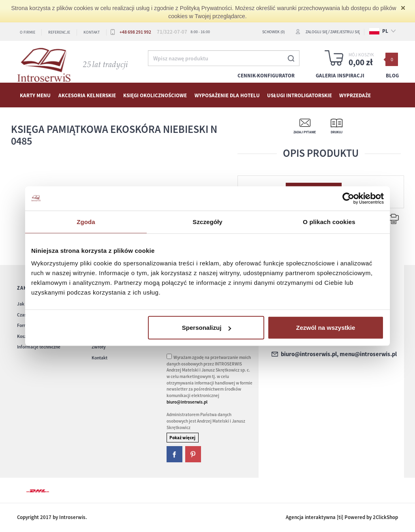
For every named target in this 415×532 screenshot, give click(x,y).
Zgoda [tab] (86, 221)
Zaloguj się (317, 32)
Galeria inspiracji (340, 76)
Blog (392, 76)
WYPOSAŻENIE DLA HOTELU (227, 95)
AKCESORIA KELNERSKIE (87, 95)
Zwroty (99, 347)
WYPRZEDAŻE (355, 95)
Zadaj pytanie (305, 132)
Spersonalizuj (207, 328)
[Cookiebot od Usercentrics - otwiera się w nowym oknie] (348, 198)
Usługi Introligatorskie (299, 95)
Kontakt (92, 32)
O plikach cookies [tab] (329, 221)
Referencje (59, 32)
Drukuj (337, 132)
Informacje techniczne (39, 347)
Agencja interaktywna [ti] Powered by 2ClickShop (342, 517)
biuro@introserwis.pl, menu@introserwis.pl (339, 354)
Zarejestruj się (345, 32)
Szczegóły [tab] (207, 221)
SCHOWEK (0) (274, 32)
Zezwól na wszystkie (326, 328)
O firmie (28, 32)
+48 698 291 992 (135, 32)
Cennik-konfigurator (266, 76)
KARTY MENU (35, 95)
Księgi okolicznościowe (155, 95)
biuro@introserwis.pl (187, 402)
